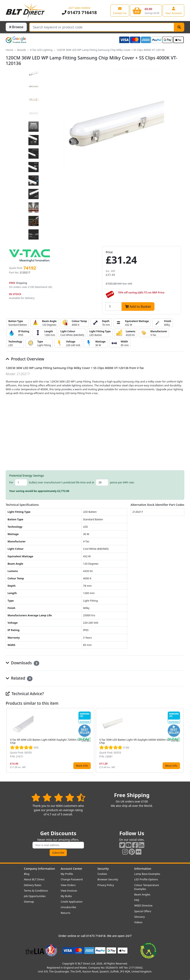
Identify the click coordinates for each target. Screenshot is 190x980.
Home (9, 50)
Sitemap (29, 902)
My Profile (67, 874)
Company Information (39, 869)
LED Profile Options (146, 879)
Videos (138, 922)
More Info (82, 766)
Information (143, 869)
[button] (181, 740)
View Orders (68, 885)
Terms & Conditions (36, 891)
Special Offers (143, 911)
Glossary (140, 917)
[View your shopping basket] (146, 10)
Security (103, 869)
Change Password (72, 879)
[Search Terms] (102, 27)
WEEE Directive (143, 905)
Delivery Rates (33, 885)
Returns (65, 913)
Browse (16, 27)
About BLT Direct (34, 879)
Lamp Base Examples (147, 874)
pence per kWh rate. (122, 482)
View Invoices (69, 891)
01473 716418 (79, 12)
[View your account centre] (173, 10)
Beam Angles (142, 894)
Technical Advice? (25, 694)
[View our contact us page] (120, 10)
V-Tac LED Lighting (41, 50)
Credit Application (72, 902)
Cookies (102, 874)
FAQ (137, 900)
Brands (21, 50)
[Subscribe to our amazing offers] (58, 845)
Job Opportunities (35, 896)
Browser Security (108, 879)
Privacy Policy (106, 885)
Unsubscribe (68, 907)
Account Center (72, 869)
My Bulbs (66, 896)
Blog (27, 874)
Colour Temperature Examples (147, 887)
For (11, 482)
